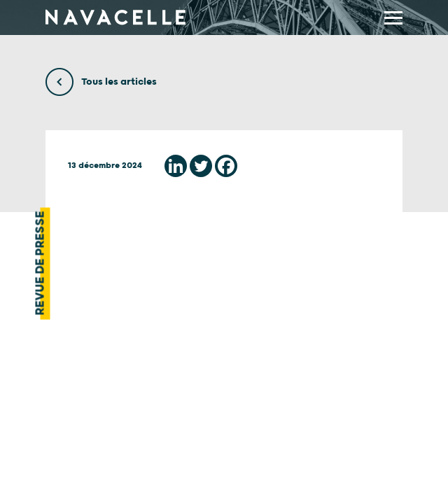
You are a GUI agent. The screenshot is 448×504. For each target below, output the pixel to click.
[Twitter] (201, 166)
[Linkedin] (176, 166)
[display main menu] (393, 18)
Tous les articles (101, 82)
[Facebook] (226, 166)
